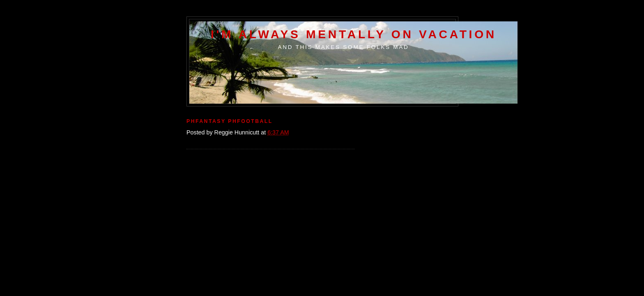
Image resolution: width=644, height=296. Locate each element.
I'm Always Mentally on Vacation (354, 34)
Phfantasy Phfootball (230, 121)
